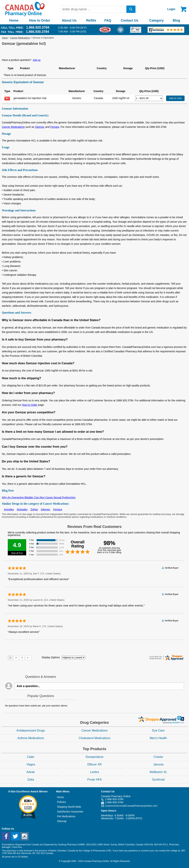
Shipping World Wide (69, 807)
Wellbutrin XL (158, 772)
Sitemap (62, 821)
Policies (61, 802)
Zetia (31, 780)
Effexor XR (94, 764)
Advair (31, 772)
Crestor (158, 757)
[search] (131, 9)
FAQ (108, 20)
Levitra (94, 772)
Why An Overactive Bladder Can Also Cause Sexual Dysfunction (39, 497)
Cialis (31, 757)
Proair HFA (94, 780)
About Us (69, 20)
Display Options (51, 657)
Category (157, 20)
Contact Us (129, 20)
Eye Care (158, 730)
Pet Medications (66, 816)
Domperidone (94, 757)
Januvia (158, 764)
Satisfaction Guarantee (70, 812)
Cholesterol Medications (95, 738)
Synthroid (158, 780)
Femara (55, 127)
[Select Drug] (149, 98)
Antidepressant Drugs (31, 730)
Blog (176, 20)
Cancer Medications (20, 38)
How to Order (40, 20)
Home (14, 20)
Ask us (37, 60)
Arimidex (9, 509)
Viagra (31, 764)
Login (171, 9)
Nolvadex (22, 509)
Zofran (34, 509)
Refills (91, 20)
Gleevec (40, 127)
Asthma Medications (31, 738)
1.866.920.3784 (38, 27)
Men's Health (158, 738)
